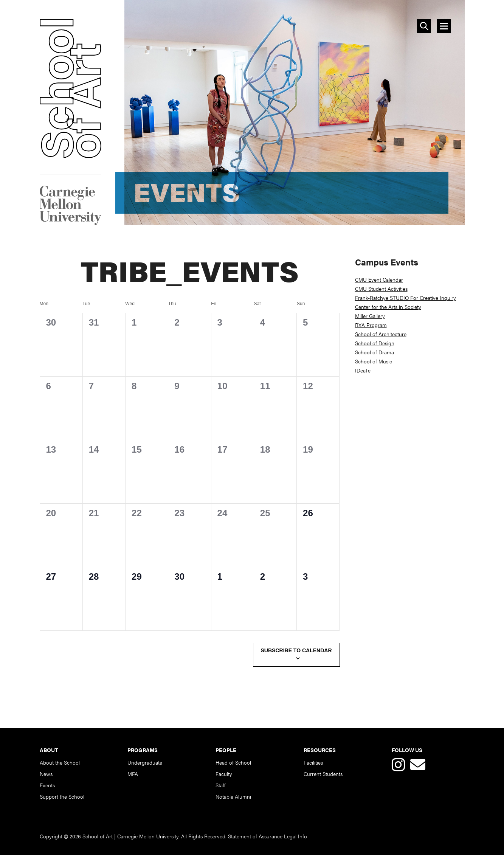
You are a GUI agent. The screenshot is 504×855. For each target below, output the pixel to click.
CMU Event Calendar (379, 279)
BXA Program (371, 325)
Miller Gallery (370, 316)
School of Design (375, 343)
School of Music (374, 361)
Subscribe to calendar (296, 650)
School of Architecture (381, 334)
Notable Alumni (233, 796)
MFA (133, 774)
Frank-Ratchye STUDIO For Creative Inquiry (406, 298)
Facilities (313, 762)
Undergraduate (145, 762)
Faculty (224, 774)
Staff (220, 785)
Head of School (233, 762)
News (46, 774)
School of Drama (375, 352)
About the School (60, 762)
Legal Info (295, 836)
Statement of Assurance (255, 836)
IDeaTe (363, 370)
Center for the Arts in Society (388, 307)
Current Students (323, 774)
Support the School (62, 796)
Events (47, 785)
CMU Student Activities (381, 289)
